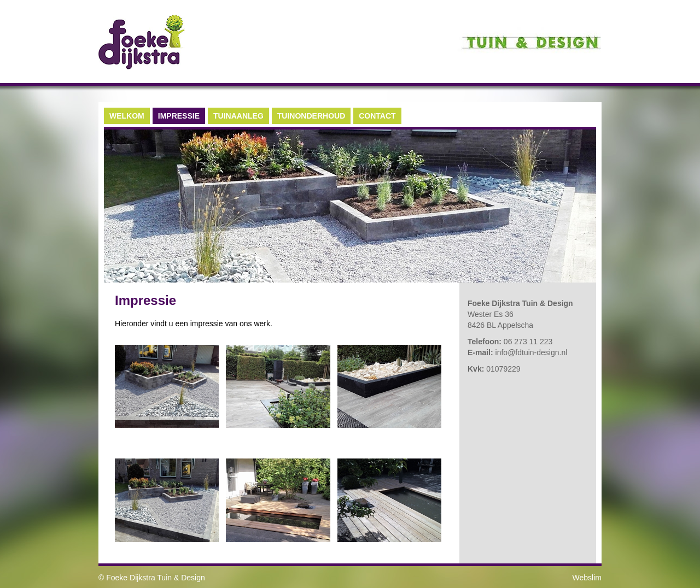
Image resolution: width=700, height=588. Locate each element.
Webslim (587, 578)
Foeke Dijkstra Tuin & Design (156, 578)
